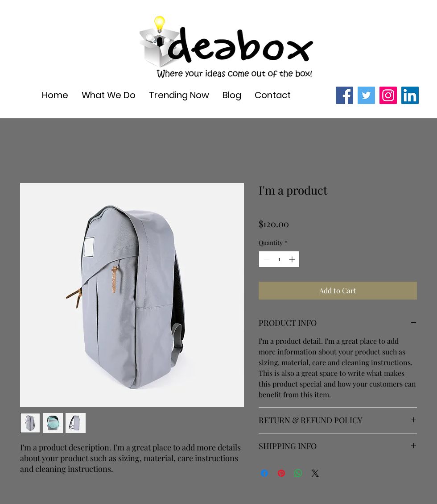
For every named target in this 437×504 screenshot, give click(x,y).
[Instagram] (388, 95)
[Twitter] (366, 95)
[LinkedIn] (410, 95)
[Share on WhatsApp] (298, 473)
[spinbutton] (279, 259)
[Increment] (293, 259)
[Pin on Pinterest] (281, 473)
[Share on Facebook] (264, 473)
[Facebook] (344, 95)
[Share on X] (315, 473)
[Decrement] (266, 259)
